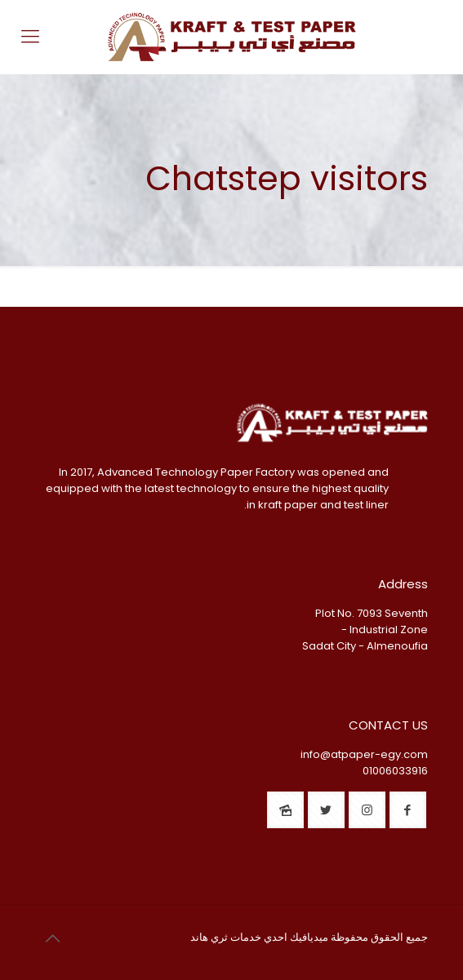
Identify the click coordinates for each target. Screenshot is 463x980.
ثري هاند (209, 937)
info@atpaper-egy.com (364, 754)
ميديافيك (309, 937)
